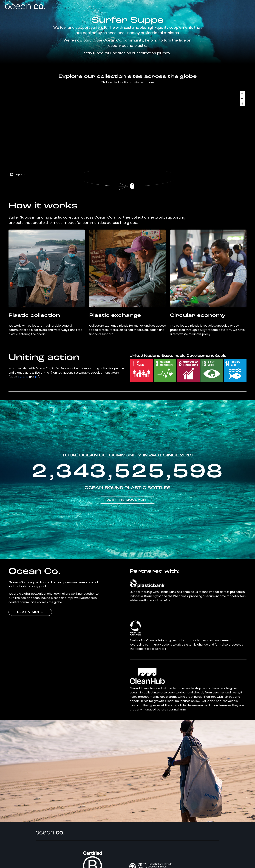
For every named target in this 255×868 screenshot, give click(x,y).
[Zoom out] (242, 98)
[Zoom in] (242, 93)
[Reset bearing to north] (242, 104)
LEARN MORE (30, 612)
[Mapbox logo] (17, 174)
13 (27, 377)
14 (36, 377)
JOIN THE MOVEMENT (127, 500)
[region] (127, 133)
